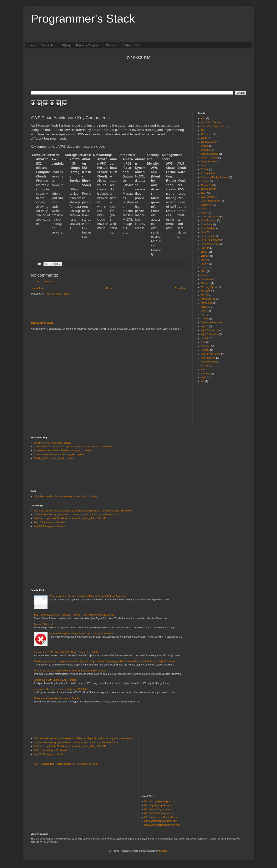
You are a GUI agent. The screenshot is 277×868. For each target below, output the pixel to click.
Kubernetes (207, 279)
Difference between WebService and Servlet (56, 698)
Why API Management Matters (49, 526)
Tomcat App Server (211, 354)
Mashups (206, 283)
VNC (203, 370)
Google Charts (208, 189)
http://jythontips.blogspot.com (159, 813)
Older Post (180, 288)
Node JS (205, 307)
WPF (204, 378)
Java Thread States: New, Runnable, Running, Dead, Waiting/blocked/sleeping (74, 615)
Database (206, 150)
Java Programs (209, 220)
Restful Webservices (212, 322)
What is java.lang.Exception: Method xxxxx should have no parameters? (71, 671)
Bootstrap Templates (88, 45)
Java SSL (206, 232)
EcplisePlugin (208, 173)
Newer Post (38, 288)
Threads (205, 350)
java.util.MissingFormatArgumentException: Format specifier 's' (82, 634)
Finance (205, 181)
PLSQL (205, 319)
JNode (204, 260)
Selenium (112, 45)
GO (138, 45)
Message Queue (209, 287)
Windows (206, 374)
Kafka (126, 45)
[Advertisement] (138, 75)
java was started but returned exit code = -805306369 (61, 689)
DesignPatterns (209, 162)
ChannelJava (48, 45)
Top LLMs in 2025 (42, 323)
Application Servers (211, 122)
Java (203, 213)
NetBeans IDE (208, 299)
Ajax (203, 118)
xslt (203, 381)
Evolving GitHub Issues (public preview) (54, 458)
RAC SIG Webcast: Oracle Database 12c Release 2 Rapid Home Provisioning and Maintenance (83, 511)
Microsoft (206, 291)
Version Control (209, 362)
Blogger (163, 851)
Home (31, 45)
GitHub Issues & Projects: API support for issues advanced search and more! (73, 447)
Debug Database (210, 154)
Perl (203, 315)
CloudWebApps (209, 142)
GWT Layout (207, 197)
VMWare (205, 366)
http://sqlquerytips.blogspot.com (161, 817)
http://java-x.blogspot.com (158, 809)
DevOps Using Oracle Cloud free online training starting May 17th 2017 (70, 518)
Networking (207, 303)
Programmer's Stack (83, 19)
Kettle (204, 275)
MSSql (204, 295)
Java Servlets (208, 228)
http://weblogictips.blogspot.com (161, 821)
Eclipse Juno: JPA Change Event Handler (55, 680)
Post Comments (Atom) (57, 294)
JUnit (204, 271)
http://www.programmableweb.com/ (162, 825)
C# (202, 130)
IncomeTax (207, 205)
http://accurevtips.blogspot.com (160, 801)
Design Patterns (209, 158)
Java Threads (208, 236)
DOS (204, 166)
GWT (204, 193)
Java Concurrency (210, 217)
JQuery (66, 45)
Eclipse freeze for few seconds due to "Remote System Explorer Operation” (88, 596)
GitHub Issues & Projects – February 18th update (59, 455)
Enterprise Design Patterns (215, 177)
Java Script (207, 224)
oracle (204, 311)
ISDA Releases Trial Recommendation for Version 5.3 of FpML (66, 496)
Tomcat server (208, 358)
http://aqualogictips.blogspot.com (161, 805)
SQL (203, 342)
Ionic (203, 209)
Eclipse (205, 169)
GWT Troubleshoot (211, 201)
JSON (204, 268)
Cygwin (205, 146)
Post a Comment (44, 282)
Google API (207, 185)
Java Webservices (210, 244)
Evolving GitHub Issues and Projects (52, 443)
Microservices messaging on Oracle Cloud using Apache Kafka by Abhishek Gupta (76, 515)
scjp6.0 (205, 326)
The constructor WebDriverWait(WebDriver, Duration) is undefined (67, 652)
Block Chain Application (213, 126)
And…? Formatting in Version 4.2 (51, 522)
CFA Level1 (207, 134)
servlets (205, 338)
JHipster (205, 256)
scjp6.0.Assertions (210, 330)
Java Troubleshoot (210, 240)
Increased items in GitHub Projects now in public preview (63, 450)
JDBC (204, 252)
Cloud (204, 138)
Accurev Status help (44, 624)
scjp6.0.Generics (210, 334)
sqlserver (206, 346)
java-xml (205, 248)
